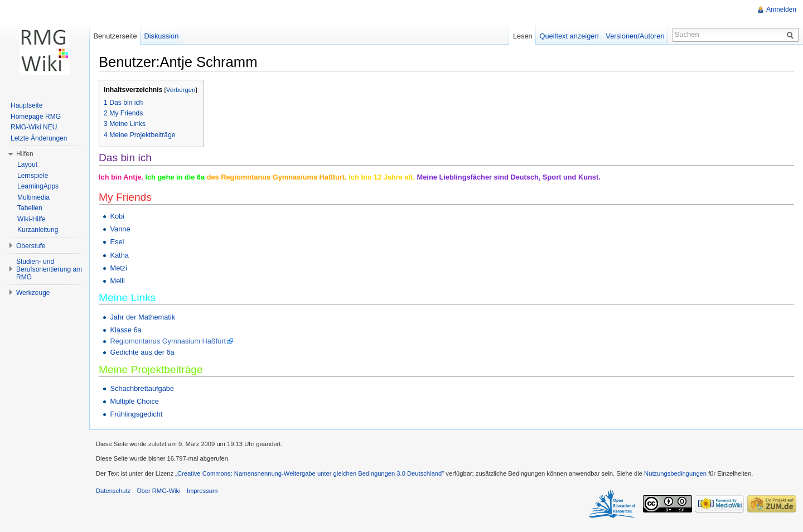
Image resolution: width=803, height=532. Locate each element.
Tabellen (30, 208)
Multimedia (33, 197)
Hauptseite (26, 105)
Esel (117, 242)
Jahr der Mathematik (142, 317)
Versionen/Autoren (635, 36)
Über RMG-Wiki (158, 491)
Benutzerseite (115, 36)
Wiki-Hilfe (32, 219)
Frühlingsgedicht (136, 414)
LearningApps (38, 186)
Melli (117, 281)
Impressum (202, 491)
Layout (27, 165)
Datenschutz (113, 491)
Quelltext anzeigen (569, 36)
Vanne (120, 229)
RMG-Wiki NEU (34, 127)
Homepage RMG (36, 117)
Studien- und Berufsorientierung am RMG (49, 269)
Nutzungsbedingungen (675, 473)
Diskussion (161, 36)
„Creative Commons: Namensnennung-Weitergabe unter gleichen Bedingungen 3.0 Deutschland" (309, 473)
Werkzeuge (33, 293)
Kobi (117, 216)
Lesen (523, 36)
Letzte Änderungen (39, 138)
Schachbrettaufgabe (142, 388)
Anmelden (781, 9)
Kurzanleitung (38, 230)
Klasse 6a (125, 330)
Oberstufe (31, 246)
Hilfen (25, 154)
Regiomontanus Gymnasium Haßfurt (168, 341)
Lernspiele (33, 176)
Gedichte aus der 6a (142, 352)
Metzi (118, 268)
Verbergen (181, 90)
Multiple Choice (134, 401)
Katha (119, 255)
